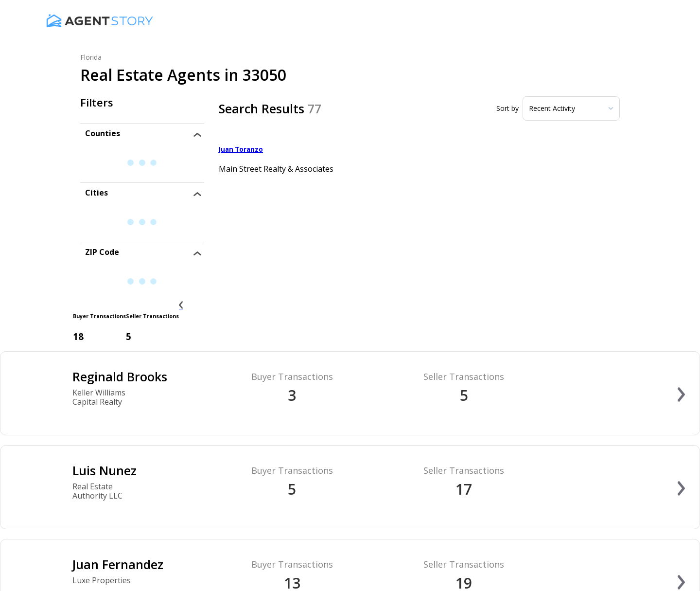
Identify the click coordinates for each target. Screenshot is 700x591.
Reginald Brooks (120, 376)
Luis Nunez (105, 470)
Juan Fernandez (118, 564)
